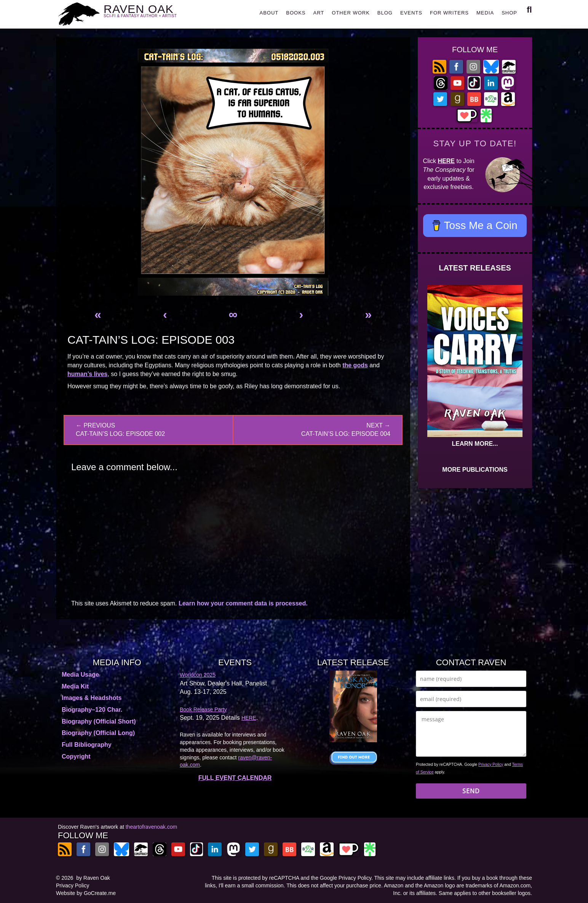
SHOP (509, 13)
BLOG (385, 13)
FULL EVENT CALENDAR (235, 778)
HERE (446, 161)
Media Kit (75, 686)
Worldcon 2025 (198, 675)
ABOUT (269, 13)
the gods (355, 365)
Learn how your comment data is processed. (243, 603)
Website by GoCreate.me (86, 893)
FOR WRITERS (449, 13)
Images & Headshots (92, 698)
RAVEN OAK (151, 12)
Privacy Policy (491, 764)
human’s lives (87, 374)
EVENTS (411, 13)
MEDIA (485, 13)
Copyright (76, 757)
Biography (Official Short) (99, 721)
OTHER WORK (351, 13)
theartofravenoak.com (151, 827)
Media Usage (80, 675)
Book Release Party (203, 709)
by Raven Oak (93, 878)
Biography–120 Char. (92, 710)
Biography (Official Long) (98, 733)
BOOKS (296, 13)
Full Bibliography (87, 745)
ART (319, 13)
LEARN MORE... (475, 444)
